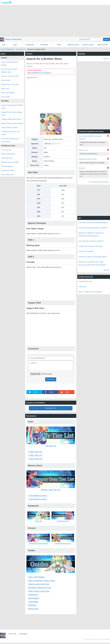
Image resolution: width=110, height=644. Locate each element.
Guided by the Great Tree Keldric (10, 133)
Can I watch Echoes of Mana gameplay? (93, 222)
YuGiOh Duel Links (85, 281)
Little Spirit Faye (7, 158)
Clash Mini (82, 287)
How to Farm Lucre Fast (39, 592)
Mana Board (34, 600)
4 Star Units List (35, 453)
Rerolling (44, 45)
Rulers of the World (8, 154)
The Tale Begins (7, 166)
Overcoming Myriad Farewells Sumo (12, 107)
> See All (105, 59)
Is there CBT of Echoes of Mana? (91, 246)
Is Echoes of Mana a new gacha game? (93, 257)
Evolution (32, 606)
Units (59, 45)
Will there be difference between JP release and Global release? (91, 234)
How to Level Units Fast (39, 585)
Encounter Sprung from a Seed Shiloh (10, 140)
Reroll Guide (6, 80)
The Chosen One (7, 175)
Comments (30, 45)
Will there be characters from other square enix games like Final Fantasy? (92, 263)
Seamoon (82, 168)
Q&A (15, 45)
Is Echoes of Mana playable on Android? (93, 228)
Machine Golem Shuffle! (10, 162)
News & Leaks (88, 45)
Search (107, 39)
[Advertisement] (55, 21)
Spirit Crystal (103, 45)
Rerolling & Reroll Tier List (40, 589)
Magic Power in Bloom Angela (12, 123)
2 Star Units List (35, 460)
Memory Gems (73, 45)
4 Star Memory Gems (38, 497)
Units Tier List (21, 49)
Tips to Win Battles (37, 578)
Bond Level (33, 610)
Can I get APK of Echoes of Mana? (91, 241)
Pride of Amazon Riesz (9, 127)
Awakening (33, 596)
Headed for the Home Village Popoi (12, 114)
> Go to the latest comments (98, 182)
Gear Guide (5, 97)
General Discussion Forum (88, 159)
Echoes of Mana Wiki (13, 39)
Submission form (51, 409)
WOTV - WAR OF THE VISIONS (90, 292)
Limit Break (33, 603)
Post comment (51, 381)
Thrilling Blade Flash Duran (11, 119)
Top (4, 45)
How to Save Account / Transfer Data (9, 71)
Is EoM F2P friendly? (86, 251)
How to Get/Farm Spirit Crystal (42, 582)
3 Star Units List (35, 457)
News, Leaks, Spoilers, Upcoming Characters (90, 137)
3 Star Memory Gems (38, 500)
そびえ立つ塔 (6, 150)
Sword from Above (8, 170)
